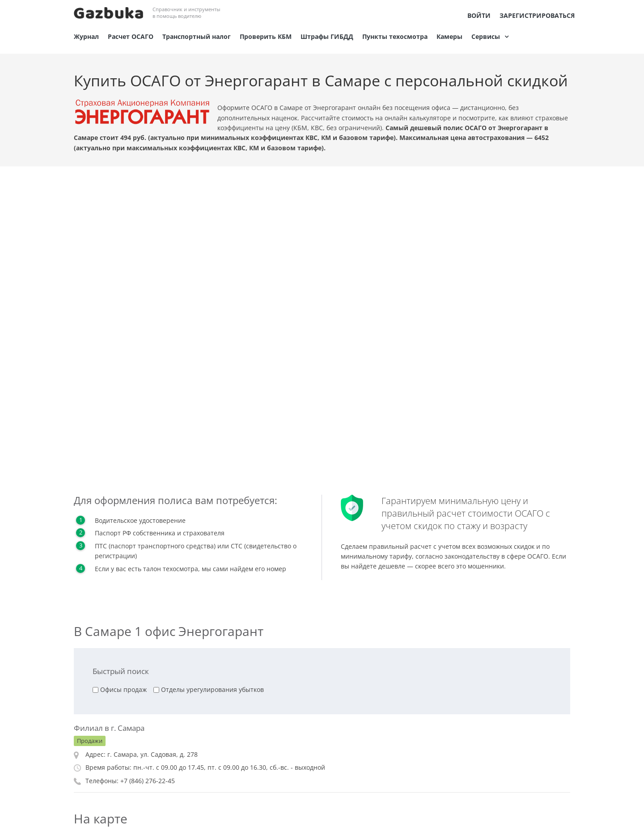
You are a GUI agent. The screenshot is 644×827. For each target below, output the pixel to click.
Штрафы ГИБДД (327, 36)
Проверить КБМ (266, 36)
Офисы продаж (123, 689)
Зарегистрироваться (537, 15)
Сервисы (486, 36)
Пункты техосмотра (395, 36)
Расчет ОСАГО (131, 36)
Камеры (449, 36)
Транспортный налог (197, 36)
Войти (479, 15)
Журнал (86, 36)
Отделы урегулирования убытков (212, 689)
